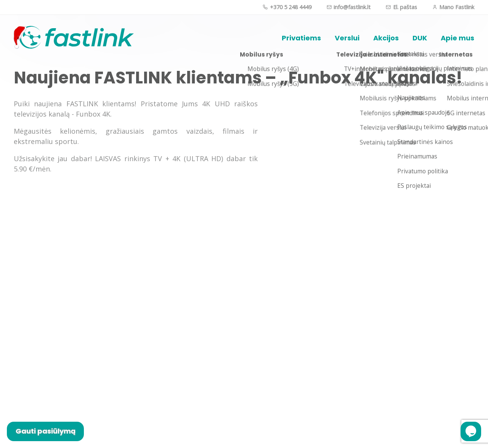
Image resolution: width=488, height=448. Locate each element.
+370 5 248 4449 (287, 7)
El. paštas (401, 7)
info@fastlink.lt (349, 7)
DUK (420, 38)
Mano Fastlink (453, 7)
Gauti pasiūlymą (46, 431)
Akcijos (386, 38)
